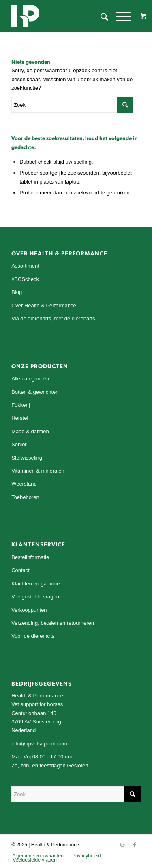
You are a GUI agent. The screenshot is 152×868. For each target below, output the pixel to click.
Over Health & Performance (44, 306)
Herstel (20, 418)
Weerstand (24, 484)
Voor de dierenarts (33, 636)
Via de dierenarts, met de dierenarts (53, 318)
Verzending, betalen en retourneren (53, 623)
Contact (20, 570)
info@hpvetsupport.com (39, 744)
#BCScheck (25, 279)
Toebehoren (25, 497)
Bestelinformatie (30, 557)
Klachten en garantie (35, 584)
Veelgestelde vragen (35, 597)
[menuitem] (100, 16)
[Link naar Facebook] (135, 845)
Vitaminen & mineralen (38, 471)
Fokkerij (21, 405)
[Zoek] (100, 16)
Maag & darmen (30, 431)
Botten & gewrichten (35, 392)
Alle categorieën (30, 379)
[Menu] (119, 16)
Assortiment (25, 266)
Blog (17, 292)
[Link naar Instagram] (122, 845)
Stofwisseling (27, 458)
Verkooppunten (29, 610)
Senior (19, 444)
